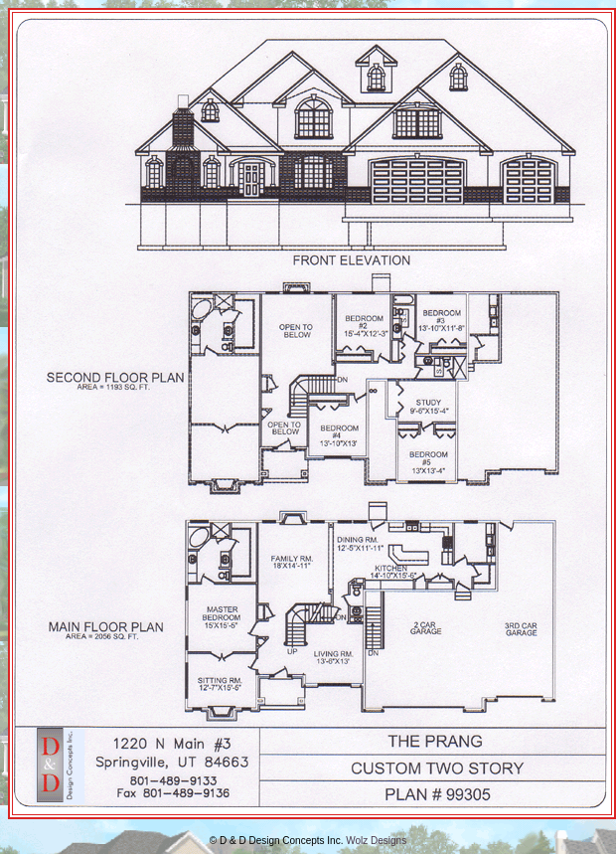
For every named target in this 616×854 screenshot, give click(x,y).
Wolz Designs (376, 841)
